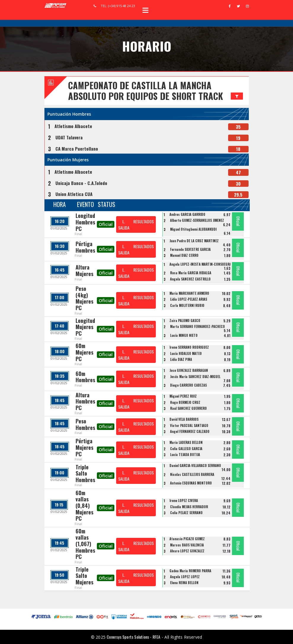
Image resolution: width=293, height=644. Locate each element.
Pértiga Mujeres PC (84, 447)
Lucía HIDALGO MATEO (186, 353)
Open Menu (145, 10)
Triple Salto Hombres (85, 473)
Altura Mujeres (84, 270)
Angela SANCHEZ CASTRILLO (190, 279)
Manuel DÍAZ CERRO (184, 255)
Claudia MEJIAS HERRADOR (189, 507)
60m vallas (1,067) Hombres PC (85, 544)
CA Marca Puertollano (77, 149)
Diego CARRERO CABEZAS (188, 385)
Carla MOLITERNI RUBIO (187, 305)
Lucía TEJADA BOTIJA (185, 455)
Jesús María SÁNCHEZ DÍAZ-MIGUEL (195, 377)
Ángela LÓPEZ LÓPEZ (185, 577)
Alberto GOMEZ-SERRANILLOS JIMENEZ (197, 220)
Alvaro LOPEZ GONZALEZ (187, 551)
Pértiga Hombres (85, 247)
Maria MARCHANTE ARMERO (189, 293)
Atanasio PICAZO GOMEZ (187, 539)
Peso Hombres (85, 424)
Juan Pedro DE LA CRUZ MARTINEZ (194, 241)
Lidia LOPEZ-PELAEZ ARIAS (189, 299)
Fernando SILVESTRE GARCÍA (190, 249)
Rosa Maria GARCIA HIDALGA (191, 273)
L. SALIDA (124, 224)
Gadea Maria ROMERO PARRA (190, 571)
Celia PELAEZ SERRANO (186, 513)
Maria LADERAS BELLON (186, 442)
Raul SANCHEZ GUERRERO (188, 408)
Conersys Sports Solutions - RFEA (133, 637)
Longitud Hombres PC (85, 222)
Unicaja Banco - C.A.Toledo (81, 183)
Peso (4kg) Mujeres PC (84, 298)
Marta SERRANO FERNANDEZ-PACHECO (197, 326)
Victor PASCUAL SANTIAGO (189, 425)
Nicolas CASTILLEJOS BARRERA (192, 474)
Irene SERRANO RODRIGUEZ (189, 347)
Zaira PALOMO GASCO (185, 321)
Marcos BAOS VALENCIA (187, 545)
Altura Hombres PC (85, 401)
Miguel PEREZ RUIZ (183, 396)
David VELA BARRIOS (184, 419)
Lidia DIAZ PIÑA (181, 359)
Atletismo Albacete (73, 126)
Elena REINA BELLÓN (184, 583)
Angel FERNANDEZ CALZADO (190, 431)
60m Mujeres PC (84, 352)
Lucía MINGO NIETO (184, 335)
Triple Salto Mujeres (84, 576)
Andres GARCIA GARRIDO (187, 214)
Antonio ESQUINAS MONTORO (191, 483)
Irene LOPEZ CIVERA (184, 500)
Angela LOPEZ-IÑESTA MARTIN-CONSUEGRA (200, 264)
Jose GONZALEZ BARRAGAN (189, 370)
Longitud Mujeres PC (85, 327)
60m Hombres (85, 377)
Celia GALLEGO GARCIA (186, 449)
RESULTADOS (144, 221)
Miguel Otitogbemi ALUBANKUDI (193, 229)
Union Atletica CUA (74, 194)
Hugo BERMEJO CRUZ (185, 402)
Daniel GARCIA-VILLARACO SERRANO (195, 466)
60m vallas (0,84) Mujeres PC (84, 506)
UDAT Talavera (69, 137)
